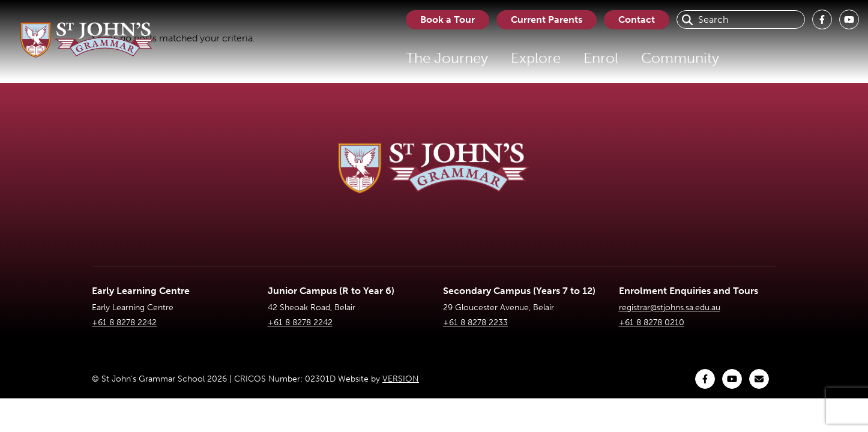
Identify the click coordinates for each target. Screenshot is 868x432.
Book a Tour (448, 19)
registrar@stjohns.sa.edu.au (670, 307)
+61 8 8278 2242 (124, 322)
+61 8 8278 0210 (652, 322)
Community (680, 58)
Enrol (601, 58)
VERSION (401, 379)
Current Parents (547, 19)
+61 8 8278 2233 (475, 322)
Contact (637, 19)
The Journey (447, 58)
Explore (536, 58)
